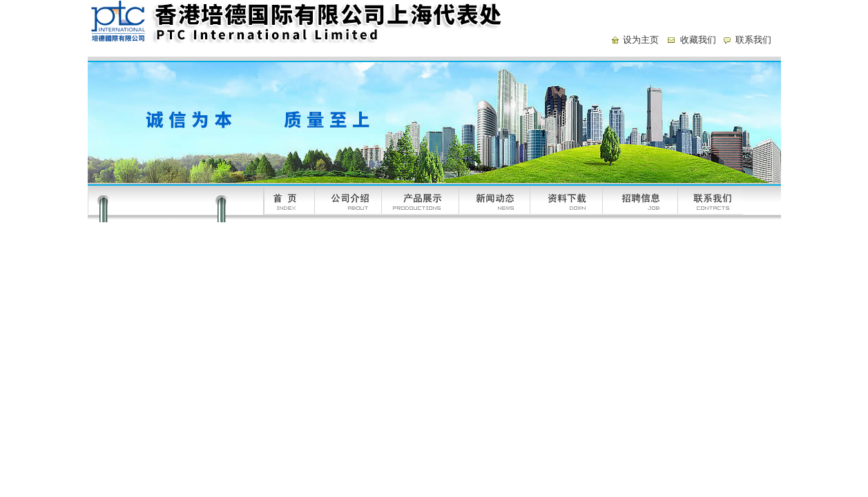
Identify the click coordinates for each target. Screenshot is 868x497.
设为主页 (641, 40)
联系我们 (753, 40)
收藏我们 (698, 40)
